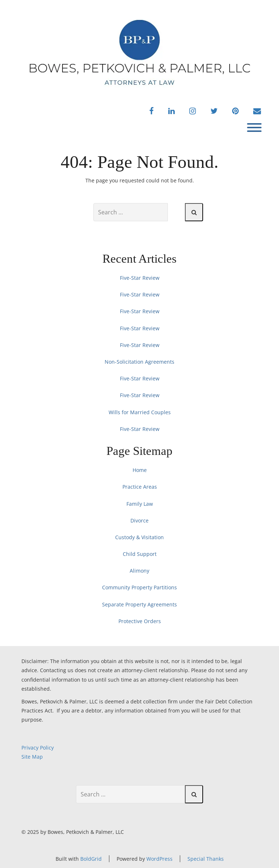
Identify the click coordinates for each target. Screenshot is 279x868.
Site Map (32, 757)
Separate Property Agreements (139, 604)
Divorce (139, 520)
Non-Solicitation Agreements (139, 362)
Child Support (140, 554)
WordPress (159, 859)
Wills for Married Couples (140, 412)
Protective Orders (140, 621)
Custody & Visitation (139, 537)
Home (140, 470)
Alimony (139, 571)
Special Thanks (206, 859)
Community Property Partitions (139, 587)
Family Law (140, 504)
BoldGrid (91, 859)
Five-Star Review (140, 278)
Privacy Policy (38, 748)
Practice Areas (140, 487)
